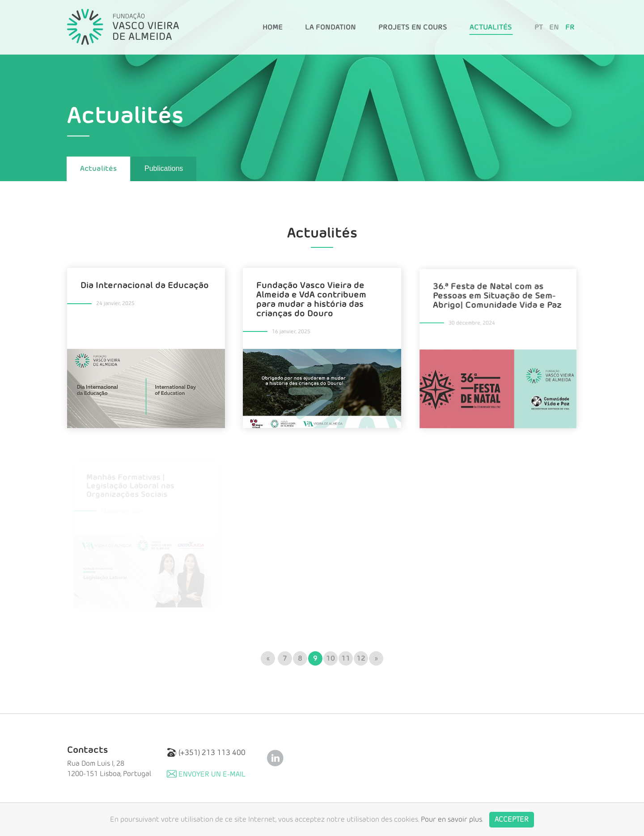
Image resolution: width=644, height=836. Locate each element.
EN (554, 27)
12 (361, 658)
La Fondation (330, 27)
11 (346, 658)
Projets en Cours (413, 27)
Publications (164, 168)
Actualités (491, 27)
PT (539, 27)
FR (570, 27)
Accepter (512, 825)
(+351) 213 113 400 (206, 753)
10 (330, 658)
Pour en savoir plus (451, 825)
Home (273, 27)
